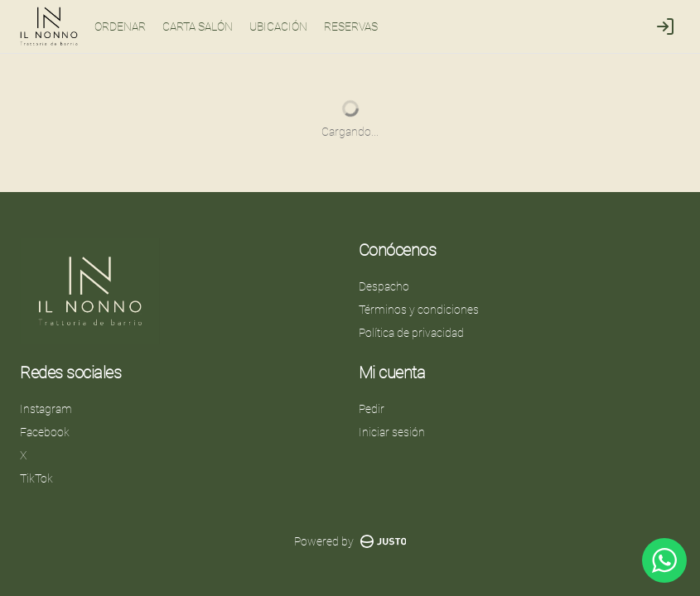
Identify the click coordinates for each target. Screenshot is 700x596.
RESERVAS (351, 26)
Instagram (46, 409)
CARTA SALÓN (198, 26)
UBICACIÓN (278, 26)
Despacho (384, 286)
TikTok (36, 478)
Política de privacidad (411, 333)
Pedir (372, 409)
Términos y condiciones (419, 310)
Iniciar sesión (392, 432)
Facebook (45, 432)
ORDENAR (120, 26)
